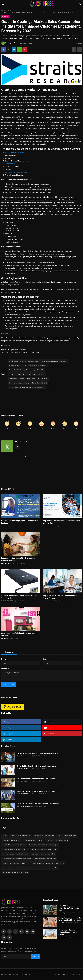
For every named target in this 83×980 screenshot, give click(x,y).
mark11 (61, 923)
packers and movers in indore (20, 836)
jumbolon (4, 638)
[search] (80, 4)
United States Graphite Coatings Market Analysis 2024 (27, 387)
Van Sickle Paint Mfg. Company (16, 172)
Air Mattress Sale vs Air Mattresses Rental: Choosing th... (19, 597)
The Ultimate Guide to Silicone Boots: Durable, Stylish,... (68, 932)
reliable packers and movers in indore (44, 849)
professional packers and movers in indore (17, 859)
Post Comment (9, 685)
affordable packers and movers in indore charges (47, 863)
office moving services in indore (45, 859)
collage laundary (6, 563)
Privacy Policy (75, 974)
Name (4, 659)
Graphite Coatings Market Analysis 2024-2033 (24, 361)
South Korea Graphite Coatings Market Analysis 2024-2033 (28, 383)
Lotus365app (62, 913)
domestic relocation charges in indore (15, 863)
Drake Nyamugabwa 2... (24, 756)
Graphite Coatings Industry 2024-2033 (54, 361)
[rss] (10, 937)
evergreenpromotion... (24, 806)
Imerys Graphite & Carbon (14, 152)
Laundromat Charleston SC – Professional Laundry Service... (19, 559)
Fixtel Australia (47, 601)
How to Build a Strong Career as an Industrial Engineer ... (20, 522)
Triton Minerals (10, 164)
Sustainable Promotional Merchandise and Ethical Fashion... (39, 804)
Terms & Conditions (60, 974)
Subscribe (35, 956)
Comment (5, 668)
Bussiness (11, 10)
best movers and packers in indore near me (17, 868)
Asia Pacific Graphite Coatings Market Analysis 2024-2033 (28, 365)
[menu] (3, 4)
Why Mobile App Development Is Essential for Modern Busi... (61, 522)
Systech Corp (47, 526)
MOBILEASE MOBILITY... (8, 601)
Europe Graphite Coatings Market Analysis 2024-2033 (26, 370)
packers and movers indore (67, 836)
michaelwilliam (6, 526)
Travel (5, 836)
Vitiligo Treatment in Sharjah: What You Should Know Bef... (70, 919)
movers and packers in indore (44, 836)
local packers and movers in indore (43, 854)
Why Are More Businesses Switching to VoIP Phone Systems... (61, 597)
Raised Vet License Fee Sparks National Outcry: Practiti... (37, 791)
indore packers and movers (12, 840)
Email (45, 659)
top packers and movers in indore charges (43, 845)
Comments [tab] (9, 652)
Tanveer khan (63, 937)
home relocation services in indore (47, 868)
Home (3, 10)
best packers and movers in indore (14, 845)
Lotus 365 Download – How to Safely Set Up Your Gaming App (70, 908)
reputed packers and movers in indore (15, 872)
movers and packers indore (34, 840)
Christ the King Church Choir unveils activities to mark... (37, 766)
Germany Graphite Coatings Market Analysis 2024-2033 (27, 374)
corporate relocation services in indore (15, 854)
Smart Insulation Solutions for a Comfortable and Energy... (20, 634)
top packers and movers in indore (58, 840)
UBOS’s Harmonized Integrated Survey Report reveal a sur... (38, 754)
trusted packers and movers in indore (15, 849)
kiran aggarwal (21, 441)
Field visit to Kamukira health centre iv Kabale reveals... (37, 779)
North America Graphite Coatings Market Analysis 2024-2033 (29, 379)
